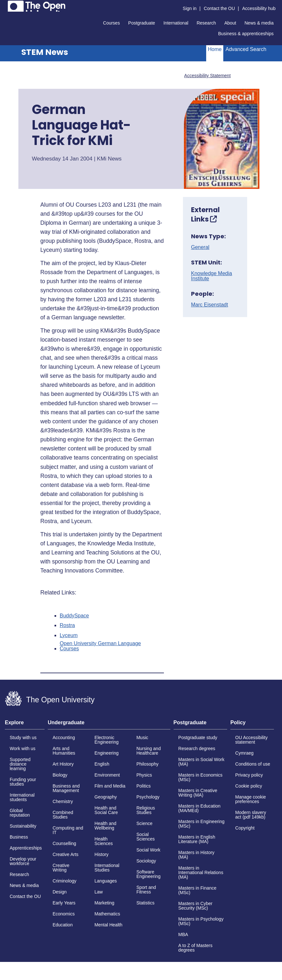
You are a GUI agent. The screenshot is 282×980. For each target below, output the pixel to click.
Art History (63, 764)
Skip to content (5, 5)
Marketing (104, 903)
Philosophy (148, 764)
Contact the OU (220, 8)
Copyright (245, 828)
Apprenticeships (26, 848)
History (102, 854)
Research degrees (197, 748)
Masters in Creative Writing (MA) (198, 793)
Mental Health (108, 925)
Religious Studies (146, 810)
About (230, 23)
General (200, 247)
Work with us (23, 748)
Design (60, 892)
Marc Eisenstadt (210, 305)
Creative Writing (61, 868)
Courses (111, 23)
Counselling (64, 843)
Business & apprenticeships (246, 34)
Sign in (190, 8)
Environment (107, 775)
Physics (144, 775)
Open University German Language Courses (100, 646)
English (102, 764)
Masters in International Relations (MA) (201, 872)
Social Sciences (146, 837)
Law (99, 892)
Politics (144, 786)
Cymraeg (244, 753)
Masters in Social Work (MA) (201, 762)
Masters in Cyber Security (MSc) (196, 906)
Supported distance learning (20, 764)
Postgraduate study (198, 738)
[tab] (25, 725)
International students (22, 797)
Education (63, 925)
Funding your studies (23, 782)
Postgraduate (141, 23)
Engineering (107, 753)
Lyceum (69, 635)
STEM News (45, 52)
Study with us (23, 738)
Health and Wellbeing (106, 826)
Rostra (67, 625)
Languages (106, 881)
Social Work (148, 850)
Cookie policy (249, 786)
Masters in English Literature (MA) (197, 839)
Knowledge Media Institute (211, 276)
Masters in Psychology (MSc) (201, 921)
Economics (64, 914)
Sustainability (23, 826)
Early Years (64, 903)
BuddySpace (74, 616)
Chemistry (63, 801)
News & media (259, 23)
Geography (106, 797)
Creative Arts (65, 854)
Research (206, 23)
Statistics (146, 903)
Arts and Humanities (64, 751)
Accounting (64, 738)
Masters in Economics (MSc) (201, 777)
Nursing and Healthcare (149, 751)
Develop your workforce (23, 861)
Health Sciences (104, 841)
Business (19, 837)
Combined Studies (63, 815)
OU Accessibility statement (251, 740)
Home (215, 49)
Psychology (148, 797)
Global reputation (20, 813)
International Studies (107, 868)
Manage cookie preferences (251, 799)
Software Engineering (149, 874)
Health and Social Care (106, 810)
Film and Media (110, 786)
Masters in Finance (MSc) (197, 890)
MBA (183, 934)
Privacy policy (249, 775)
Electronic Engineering (107, 740)
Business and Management (66, 788)
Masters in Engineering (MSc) (201, 824)
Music (142, 738)
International (176, 23)
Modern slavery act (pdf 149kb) (251, 815)
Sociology (146, 861)
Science (145, 823)
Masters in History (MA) (196, 855)
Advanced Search (246, 49)
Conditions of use (253, 764)
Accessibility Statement (207, 76)
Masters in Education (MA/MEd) (200, 808)
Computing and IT (68, 830)
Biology (60, 775)
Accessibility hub (259, 8)
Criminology (65, 881)
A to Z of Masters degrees (196, 948)
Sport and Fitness (146, 890)
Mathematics (107, 914)
